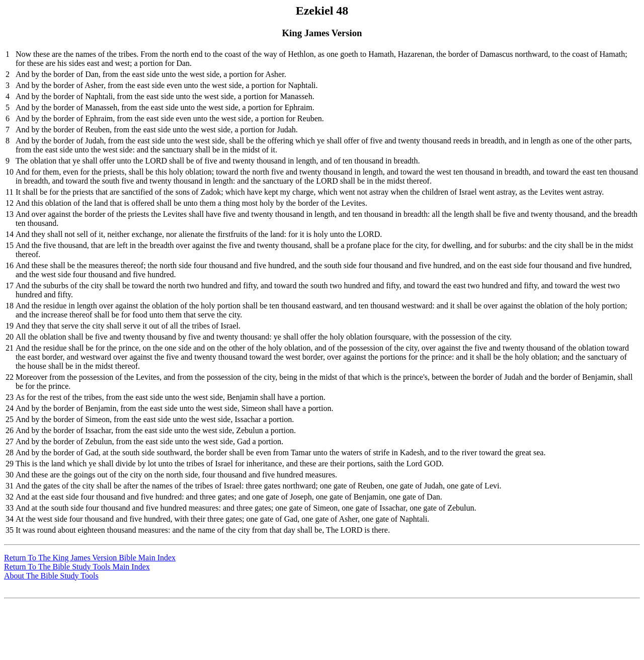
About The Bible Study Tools (51, 576)
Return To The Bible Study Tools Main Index (77, 567)
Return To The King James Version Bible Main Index (90, 558)
